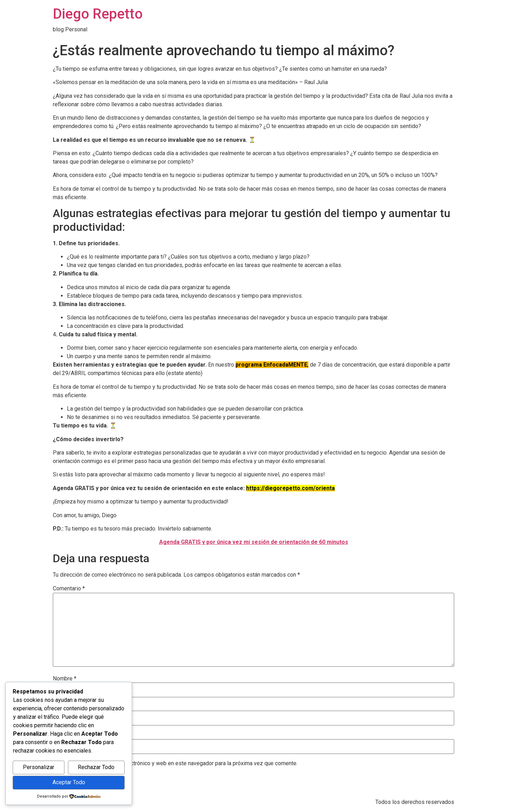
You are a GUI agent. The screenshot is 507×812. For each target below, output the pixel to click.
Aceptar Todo (69, 782)
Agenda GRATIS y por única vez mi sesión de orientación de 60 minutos (254, 542)
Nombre (65, 679)
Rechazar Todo (96, 767)
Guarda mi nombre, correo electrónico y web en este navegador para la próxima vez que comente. (178, 763)
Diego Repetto (98, 14)
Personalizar (39, 767)
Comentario (69, 589)
